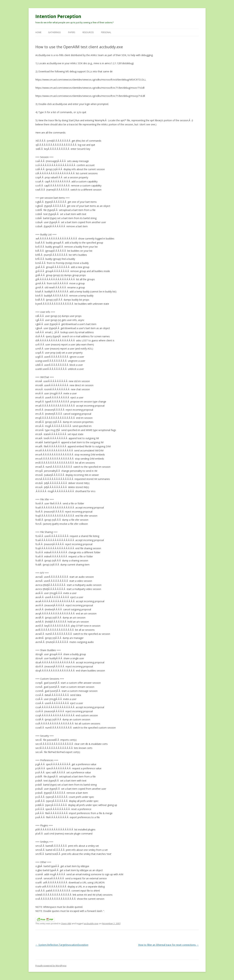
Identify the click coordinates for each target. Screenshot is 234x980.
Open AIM (66, 923)
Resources (88, 32)
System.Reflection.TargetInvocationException (62, 945)
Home (38, 32)
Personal (106, 32)
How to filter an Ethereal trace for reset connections (168, 945)
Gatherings (54, 32)
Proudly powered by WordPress (51, 966)
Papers (72, 32)
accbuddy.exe (91, 923)
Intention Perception (58, 16)
